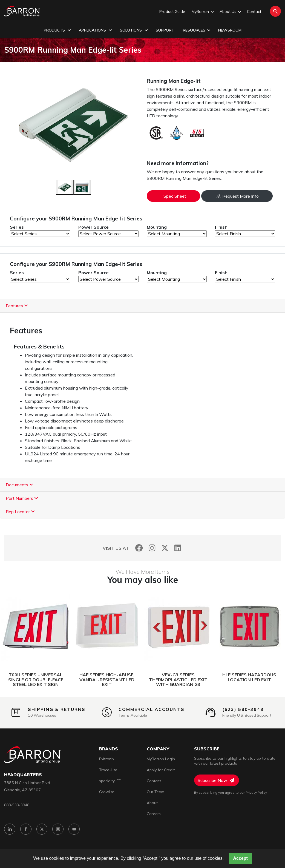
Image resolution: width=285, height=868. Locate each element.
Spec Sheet (175, 196)
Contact (254, 12)
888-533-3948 (17, 805)
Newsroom (230, 30)
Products (57, 30)
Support (165, 30)
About (152, 803)
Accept (240, 858)
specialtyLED (110, 781)
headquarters (23, 775)
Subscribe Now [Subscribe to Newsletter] (216, 780)
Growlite (107, 792)
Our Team (156, 792)
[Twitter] (165, 548)
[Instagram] (152, 548)
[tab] (142, 306)
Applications (95, 30)
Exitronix (107, 759)
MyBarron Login (161, 759)
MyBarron (202, 12)
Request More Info (238, 196)
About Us (230, 12)
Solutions (134, 30)
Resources (197, 30)
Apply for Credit (161, 770)
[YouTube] (74, 829)
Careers (154, 814)
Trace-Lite (108, 770)
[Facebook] (139, 548)
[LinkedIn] (178, 548)
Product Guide (172, 12)
